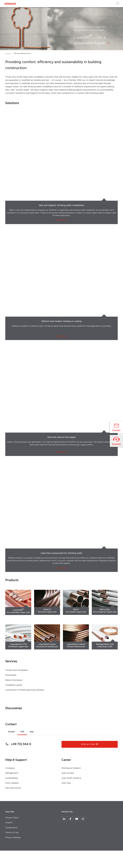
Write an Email (90, 744)
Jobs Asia (66, 783)
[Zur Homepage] (10, 4)
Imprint (9, 823)
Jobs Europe (68, 773)
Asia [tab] (32, 732)
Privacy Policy (12, 818)
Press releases (12, 783)
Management (12, 773)
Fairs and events (13, 788)
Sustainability (12, 778)
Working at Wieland (71, 768)
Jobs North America (71, 778)
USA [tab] (22, 732)
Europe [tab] (11, 732)
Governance (11, 828)
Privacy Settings (13, 838)
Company (10, 768)
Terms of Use (12, 833)
